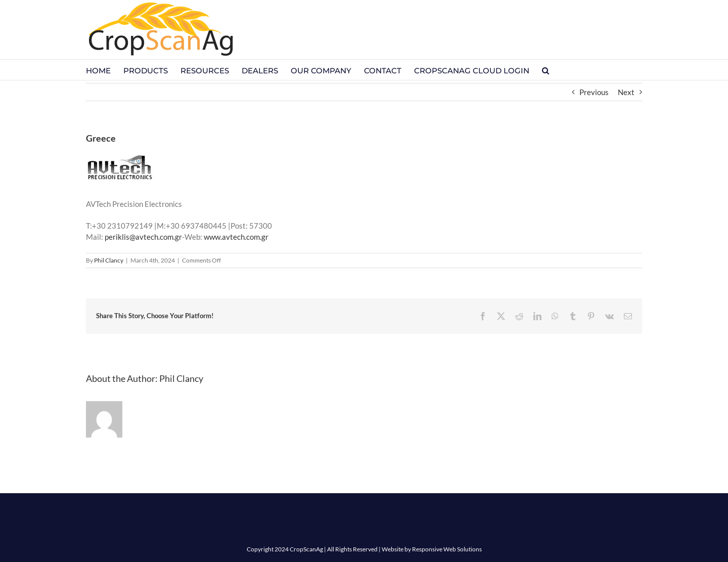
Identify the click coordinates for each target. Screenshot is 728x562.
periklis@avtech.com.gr (143, 237)
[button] (545, 70)
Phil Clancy (109, 260)
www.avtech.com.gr (236, 237)
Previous (594, 92)
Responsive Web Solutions (447, 549)
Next (626, 92)
